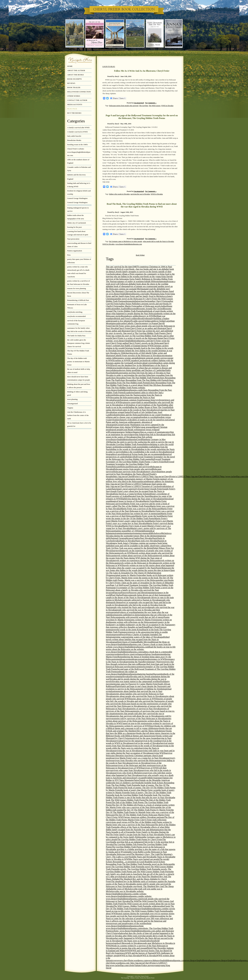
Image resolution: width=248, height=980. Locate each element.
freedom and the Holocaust (130, 415)
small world (153, 681)
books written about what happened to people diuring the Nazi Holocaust (139, 312)
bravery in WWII (147, 316)
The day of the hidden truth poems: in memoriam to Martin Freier (78, 362)
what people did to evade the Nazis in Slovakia (158, 241)
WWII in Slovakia (167, 106)
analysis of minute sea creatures (140, 286)
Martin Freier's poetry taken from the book (130, 521)
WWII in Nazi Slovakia (130, 956)
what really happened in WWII (127, 938)
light (124, 499)
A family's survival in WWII (77, 132)
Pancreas (117, 593)
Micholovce (156, 533)
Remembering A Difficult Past (78, 300)
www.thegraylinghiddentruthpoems (200, 960)
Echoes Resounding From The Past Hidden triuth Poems (140, 381)
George (120, 425)
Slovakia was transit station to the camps (129, 681)
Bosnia (124, 316)
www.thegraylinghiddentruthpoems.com (129, 244)
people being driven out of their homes (148, 595)
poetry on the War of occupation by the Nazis (150, 625)
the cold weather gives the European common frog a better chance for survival (79, 343)
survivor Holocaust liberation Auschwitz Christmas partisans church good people (139, 756)
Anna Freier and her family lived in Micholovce (146, 296)
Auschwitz (145, 301)
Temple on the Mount (149, 780)
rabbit (152, 642)
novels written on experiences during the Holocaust (136, 560)
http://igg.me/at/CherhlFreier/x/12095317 (132, 476)
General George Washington (77, 198)
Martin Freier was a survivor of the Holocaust (141, 509)
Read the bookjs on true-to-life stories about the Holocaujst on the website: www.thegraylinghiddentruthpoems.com (141, 649)
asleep (127, 301)
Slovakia (126, 676)
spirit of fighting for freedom (152, 689)
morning (157, 536)
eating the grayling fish (139, 375)
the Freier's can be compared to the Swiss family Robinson (140, 836)
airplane (160, 281)
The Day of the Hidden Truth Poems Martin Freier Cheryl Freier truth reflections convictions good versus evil (140, 820)
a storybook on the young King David (155, 276)
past (151, 593)
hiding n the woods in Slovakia (119, 194)
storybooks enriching (75, 312)
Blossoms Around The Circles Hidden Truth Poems (139, 310)
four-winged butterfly (123, 412)
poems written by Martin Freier (143, 620)
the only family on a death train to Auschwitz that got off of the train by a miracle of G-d (140, 874)
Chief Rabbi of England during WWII (136, 346)
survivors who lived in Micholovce (129, 773)
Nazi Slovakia (146, 538)
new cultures (162, 546)
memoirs (113, 533)
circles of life (138, 353)
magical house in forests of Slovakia (127, 501)
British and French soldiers (126, 318)
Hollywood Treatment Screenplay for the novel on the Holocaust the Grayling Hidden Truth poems (140, 458)
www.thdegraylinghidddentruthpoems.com (166, 960)
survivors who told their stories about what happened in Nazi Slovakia (139, 774)
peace (156, 593)
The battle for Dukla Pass (76, 336)
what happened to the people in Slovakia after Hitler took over (140, 935)
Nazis (155, 538)
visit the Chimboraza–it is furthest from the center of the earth (78, 415)
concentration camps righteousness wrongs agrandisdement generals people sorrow (139, 357)
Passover (125, 593)
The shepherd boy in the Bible (124, 881)
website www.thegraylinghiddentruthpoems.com (125, 927)
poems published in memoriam (130, 615)
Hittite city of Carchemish (77, 223)
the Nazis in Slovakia (163, 857)
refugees (139, 654)
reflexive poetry (129, 654)
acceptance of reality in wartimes (129, 281)
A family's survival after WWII (78, 128)
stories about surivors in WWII (144, 699)
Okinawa (165, 568)
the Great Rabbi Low (139, 852)
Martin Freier (149, 501)
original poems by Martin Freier (128, 575)
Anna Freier (165, 294)
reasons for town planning (77, 288)
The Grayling (143, 106)
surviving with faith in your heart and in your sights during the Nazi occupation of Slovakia (140, 752)
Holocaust (125, 467)
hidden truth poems (134, 447)
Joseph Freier (156, 489)
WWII (128, 951)
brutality (150, 318)
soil (159, 681)
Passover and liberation (139, 593)
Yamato (138, 965)
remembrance (121, 659)
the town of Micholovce (124, 889)
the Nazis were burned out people (144, 859)
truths (140, 916)
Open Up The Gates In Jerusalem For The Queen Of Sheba (140, 572)
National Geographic (120, 538)
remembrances (133, 659)
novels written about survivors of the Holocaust (136, 556)
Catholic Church (133, 323)
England (70, 179)
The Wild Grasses (155, 106)
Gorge (112, 432)
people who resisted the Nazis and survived (130, 607)
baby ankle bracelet (74, 136)
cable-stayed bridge (142, 321)
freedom (114, 415)
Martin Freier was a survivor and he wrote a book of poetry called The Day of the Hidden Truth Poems (138, 505)
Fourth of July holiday (142, 412)
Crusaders (134, 360)
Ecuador (128, 393)
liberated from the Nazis (139, 496)
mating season (121, 531)
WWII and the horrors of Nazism (140, 953)
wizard (114, 943)
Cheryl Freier (124, 328)
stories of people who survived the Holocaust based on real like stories (140, 702)
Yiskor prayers (148, 965)
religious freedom (151, 654)
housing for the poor (75, 227)
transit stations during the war (130, 914)
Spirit (119, 686)
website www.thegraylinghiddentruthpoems (129, 925)
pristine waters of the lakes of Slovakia (144, 637)
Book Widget (140, 255)
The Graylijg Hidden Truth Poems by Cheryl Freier (140, 839)
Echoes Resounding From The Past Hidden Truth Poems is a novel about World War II (141, 384)
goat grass (146, 427)
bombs (145, 311)
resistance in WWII (157, 659)
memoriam (122, 533)
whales (121, 933)
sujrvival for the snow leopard (145, 738)
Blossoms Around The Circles (150, 309)
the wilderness (155, 906)
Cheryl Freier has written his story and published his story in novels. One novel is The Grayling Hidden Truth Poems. (140, 332)
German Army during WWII (124, 427)
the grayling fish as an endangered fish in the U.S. (136, 842)
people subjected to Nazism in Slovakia (142, 600)
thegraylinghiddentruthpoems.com (150, 909)
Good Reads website (132, 430)
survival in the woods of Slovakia (145, 743)
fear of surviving (139, 405)
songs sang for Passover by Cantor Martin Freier (137, 684)
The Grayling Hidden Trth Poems (128, 844)
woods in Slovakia (133, 943)
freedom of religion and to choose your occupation (139, 416)
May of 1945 (133, 531)
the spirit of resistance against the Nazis (155, 881)
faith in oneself (143, 402)
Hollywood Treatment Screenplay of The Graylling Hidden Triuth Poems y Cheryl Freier (138, 460)
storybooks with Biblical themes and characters (131, 736)
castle (118, 323)
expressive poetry (129, 402)
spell (114, 686)
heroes (123, 447)
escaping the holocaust (121, 397)
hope (160, 472)
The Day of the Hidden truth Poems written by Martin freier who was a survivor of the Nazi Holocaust (139, 823)
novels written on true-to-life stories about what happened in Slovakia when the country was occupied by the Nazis (140, 567)
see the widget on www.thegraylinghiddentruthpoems (122, 673)
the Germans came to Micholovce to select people (126, 241)
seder (119, 672)
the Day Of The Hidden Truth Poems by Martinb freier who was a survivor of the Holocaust (140, 812)
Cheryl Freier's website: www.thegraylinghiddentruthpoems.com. (79, 152)
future (123, 420)
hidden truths (148, 447)
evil (158, 400)
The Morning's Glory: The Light (145, 854)
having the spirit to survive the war (126, 442)
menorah (147, 533)
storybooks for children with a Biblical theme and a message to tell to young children (141, 727)
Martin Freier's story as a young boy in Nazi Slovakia (139, 522)
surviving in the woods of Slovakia (145, 746)
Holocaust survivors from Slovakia (129, 472)
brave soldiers (133, 316)
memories (131, 533)
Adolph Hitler (150, 281)
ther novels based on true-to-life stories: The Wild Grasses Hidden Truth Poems (140, 910)
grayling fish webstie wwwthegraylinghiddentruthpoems (129, 438)
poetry (156, 622)
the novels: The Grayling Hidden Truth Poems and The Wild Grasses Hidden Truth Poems (139, 870)
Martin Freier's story (158, 521)
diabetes (115, 370)
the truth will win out (144, 889)
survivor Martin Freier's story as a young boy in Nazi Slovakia (139, 758)
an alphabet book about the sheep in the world (146, 284)
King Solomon (144, 494)
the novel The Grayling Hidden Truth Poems (140, 865)
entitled (114, 395)
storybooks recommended (77, 316)
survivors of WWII (134, 768)
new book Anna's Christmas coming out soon (133, 543)
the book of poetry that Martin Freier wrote (139, 790)
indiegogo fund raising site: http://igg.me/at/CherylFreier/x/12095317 (136, 485)
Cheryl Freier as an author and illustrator (148, 328)
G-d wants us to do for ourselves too (152, 420)
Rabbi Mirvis (144, 642)
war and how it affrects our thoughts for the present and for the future (139, 920)
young (157, 965)
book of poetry (154, 311)
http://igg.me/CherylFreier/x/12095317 (203, 476)
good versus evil (148, 430)
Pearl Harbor (117, 595)
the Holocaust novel (122, 854)
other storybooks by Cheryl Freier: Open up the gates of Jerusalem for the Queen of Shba (140, 581)
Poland (145, 627)
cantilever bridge (158, 321)
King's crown (156, 494)
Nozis (158, 568)
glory (139, 427)
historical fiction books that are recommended (143, 454)
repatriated (144, 659)
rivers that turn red (131, 664)
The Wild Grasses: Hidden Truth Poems (131, 906)
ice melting (117, 479)
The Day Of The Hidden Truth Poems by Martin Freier (147, 810)
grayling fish (137, 435)
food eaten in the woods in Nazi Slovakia (136, 410)
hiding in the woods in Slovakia (125, 449)
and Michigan (139, 289)
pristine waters (120, 637)
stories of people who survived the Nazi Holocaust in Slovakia (139, 705)
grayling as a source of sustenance (151, 432)
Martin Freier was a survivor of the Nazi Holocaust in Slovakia (139, 510)
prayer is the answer (138, 632)
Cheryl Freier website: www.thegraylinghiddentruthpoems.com (140, 339)
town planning (72, 399)
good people (117, 430)
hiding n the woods (130, 452)
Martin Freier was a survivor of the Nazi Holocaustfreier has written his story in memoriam (140, 512)
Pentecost (126, 595)
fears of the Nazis (154, 405)
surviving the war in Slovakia (140, 194)
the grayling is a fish (123, 849)
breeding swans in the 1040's (78, 145)
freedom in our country (152, 415)
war (164, 918)
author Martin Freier (128, 306)
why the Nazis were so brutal (132, 941)
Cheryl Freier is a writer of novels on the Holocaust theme (137, 338)
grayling (133, 432)
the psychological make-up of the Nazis (129, 876)
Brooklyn (142, 318)
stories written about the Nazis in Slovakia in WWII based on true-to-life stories (138, 722)
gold (152, 427)
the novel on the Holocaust (160, 864)
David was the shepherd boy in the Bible (129, 365)
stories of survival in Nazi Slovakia (145, 709)
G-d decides (131, 420)
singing (119, 676)
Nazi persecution (73, 239)
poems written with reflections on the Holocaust (132, 622)
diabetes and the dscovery (77, 175)
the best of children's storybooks (127, 783)
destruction (115, 368)
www (116, 960)
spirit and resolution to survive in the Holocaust (138, 688)
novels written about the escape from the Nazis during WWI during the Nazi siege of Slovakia (140, 558)
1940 (134, 267)
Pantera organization (75, 251)
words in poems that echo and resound (130, 948)
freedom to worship (149, 417)
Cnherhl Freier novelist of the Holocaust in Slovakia (137, 355)
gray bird (125, 432)
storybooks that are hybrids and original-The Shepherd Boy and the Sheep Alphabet (139, 730)
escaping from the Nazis (128, 395)
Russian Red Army (147, 664)
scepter (132, 667)
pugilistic (118, 642)
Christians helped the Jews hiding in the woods (137, 351)
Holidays (130, 457)
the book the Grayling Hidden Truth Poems (131, 795)
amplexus (167, 281)
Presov (123, 635)
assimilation (135, 301)
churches (129, 353)
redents (119, 654)
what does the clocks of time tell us (139, 933)
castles (123, 323)
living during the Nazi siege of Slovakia (143, 499)
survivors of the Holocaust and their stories (134, 765)
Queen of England (130, 642)
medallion (143, 531)
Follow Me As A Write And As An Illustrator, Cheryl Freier (142, 71)
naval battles (134, 538)
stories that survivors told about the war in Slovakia (136, 716)
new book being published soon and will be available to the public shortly (137, 544)
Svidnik (149, 778)
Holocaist (116, 467)
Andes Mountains (152, 294)
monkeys (131, 536)
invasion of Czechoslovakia (155, 486)
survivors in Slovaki (139, 763)
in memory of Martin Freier (146, 479)
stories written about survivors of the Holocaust (139, 720)
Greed (139, 439)
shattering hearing (145, 674)
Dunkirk (113, 373)
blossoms (132, 309)
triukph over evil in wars (154, 914)
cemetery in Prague (149, 323)
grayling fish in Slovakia (153, 435)
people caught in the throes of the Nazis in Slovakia (138, 596)
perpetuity (116, 612)
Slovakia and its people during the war (126, 679)
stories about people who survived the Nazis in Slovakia (138, 696)
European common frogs (131, 400)
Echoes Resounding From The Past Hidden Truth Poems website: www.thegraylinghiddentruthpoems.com (139, 388)
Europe (117, 400)
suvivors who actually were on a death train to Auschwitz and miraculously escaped (140, 776)
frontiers (116, 420)
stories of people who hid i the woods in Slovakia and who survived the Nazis (139, 700)
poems (114, 615)
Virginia (70, 408)
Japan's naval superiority (127, 489)
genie (114, 425)
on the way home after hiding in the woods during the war (140, 569)
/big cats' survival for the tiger (119, 267)
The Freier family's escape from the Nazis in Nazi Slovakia (135, 835)
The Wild (134, 901)
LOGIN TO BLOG (109, 67)
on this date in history (160, 570)
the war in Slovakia (125, 891)
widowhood (150, 941)
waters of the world (136, 923)
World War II (153, 948)
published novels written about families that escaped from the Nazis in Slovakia (138, 639)
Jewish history (144, 489)
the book (145, 783)
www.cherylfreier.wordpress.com (133, 960)
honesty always (151, 472)
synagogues (157, 778)
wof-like (121, 943)
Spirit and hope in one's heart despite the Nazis (142, 686)
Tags (110, 259)
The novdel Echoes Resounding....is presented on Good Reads (138, 860)
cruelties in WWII (122, 360)
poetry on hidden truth (120, 625)
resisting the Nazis (135, 662)
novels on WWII (125, 553)
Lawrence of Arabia (119, 496)
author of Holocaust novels (149, 306)
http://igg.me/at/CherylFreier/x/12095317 (168, 476)
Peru (69, 255)
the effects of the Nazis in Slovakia (132, 827)
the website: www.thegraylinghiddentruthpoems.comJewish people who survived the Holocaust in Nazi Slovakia (138, 899)
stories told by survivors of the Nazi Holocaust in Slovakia (140, 718)
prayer (127, 632)
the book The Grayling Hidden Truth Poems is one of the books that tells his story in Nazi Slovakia (139, 796)
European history (149, 400)
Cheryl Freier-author (119, 343)
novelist (119, 551)
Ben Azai (121, 309)
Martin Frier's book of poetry (135, 526)
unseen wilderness (151, 916)
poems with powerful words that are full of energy (142, 617)
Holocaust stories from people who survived (124, 106)
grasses (118, 432)
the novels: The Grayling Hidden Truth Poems (137, 869)
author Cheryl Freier (159, 301)
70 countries (142, 267)
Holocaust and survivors (140, 467)
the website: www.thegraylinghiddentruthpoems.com (126, 895)
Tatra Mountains (126, 780)
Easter (120, 373)
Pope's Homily (155, 627)
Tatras (136, 780)
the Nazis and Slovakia (144, 857)
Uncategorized (73, 404)
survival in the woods (150, 741)
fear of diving (126, 405)
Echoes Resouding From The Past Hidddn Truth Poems (134, 378)
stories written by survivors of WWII (134, 726)
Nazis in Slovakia (128, 541)
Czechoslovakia (139, 363)
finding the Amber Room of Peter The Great (147, 407)
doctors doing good (128, 370)
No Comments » (151, 103)
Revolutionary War (152, 662)
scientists (139, 667)
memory (139, 533)
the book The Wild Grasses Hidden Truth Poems (141, 799)
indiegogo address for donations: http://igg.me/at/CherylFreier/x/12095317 (140, 483)
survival (117, 741)
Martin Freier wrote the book (148, 516)
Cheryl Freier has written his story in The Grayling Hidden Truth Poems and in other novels (140, 336)
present (117, 635)
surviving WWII (158, 753)
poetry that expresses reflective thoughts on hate (141, 626)
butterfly (129, 321)
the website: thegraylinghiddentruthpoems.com (125, 893)
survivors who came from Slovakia (126, 770)
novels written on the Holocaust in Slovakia (137, 563)
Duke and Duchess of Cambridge (151, 370)
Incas (143, 481)
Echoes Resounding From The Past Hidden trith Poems (143, 380)
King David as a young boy (126, 494)
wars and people (121, 923)
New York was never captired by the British (134, 548)
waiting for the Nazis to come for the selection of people (139, 917)
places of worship (128, 612)
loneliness (165, 499)
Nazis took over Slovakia (146, 541)
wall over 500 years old (152, 918)
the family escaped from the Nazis (124, 830)
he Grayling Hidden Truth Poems (128, 444)
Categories (76, 121)
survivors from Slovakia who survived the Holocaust (135, 760)
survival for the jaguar (130, 741)
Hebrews (147, 444)
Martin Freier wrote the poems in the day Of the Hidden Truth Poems (139, 517)
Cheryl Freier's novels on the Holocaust (146, 343)
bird (127, 309)
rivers (162, 662)
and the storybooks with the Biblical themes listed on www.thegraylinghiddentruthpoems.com (140, 293)
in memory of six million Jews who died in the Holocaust (139, 480)
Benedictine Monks (74, 140)
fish (168, 407)
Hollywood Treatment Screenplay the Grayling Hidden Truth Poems (140, 464)
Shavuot (156, 674)
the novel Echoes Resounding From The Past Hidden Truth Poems (136, 863)
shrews (113, 676)
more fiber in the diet (144, 536)
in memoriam (128, 479)
